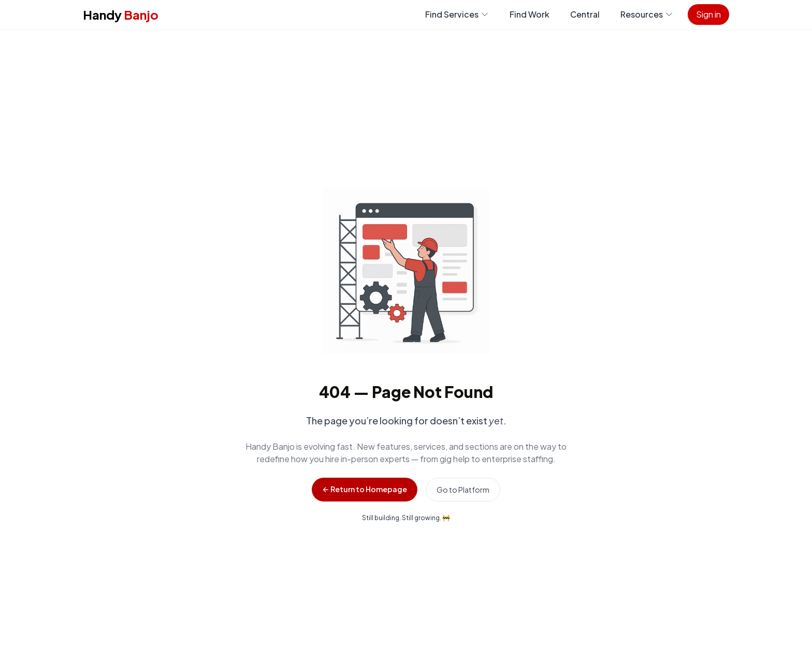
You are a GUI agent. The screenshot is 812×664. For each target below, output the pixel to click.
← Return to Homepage (364, 489)
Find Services (457, 14)
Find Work (530, 14)
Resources (647, 14)
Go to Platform (463, 490)
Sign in (708, 14)
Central (585, 14)
